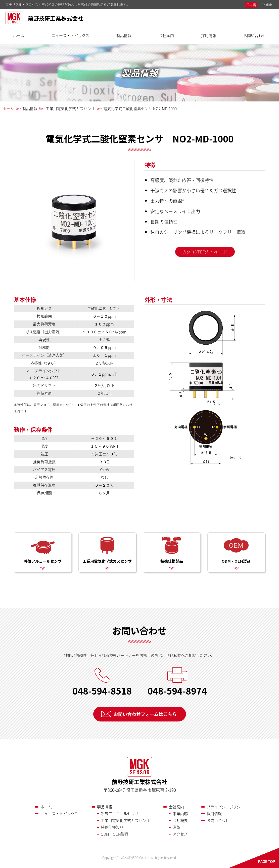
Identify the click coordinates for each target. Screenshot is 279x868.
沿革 (176, 827)
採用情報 (209, 35)
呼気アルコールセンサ (43, 550)
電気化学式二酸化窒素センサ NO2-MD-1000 (140, 109)
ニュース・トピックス (70, 35)
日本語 (251, 5)
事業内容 (180, 814)
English (267, 5)
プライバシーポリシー (225, 807)
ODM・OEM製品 (236, 550)
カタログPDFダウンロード (205, 252)
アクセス (180, 834)
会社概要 (180, 820)
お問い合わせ (255, 35)
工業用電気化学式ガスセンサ (70, 109)
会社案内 (166, 35)
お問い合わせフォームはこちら (145, 714)
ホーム (19, 35)
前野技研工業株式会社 (44, 19)
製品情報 (124, 35)
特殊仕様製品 (172, 550)
